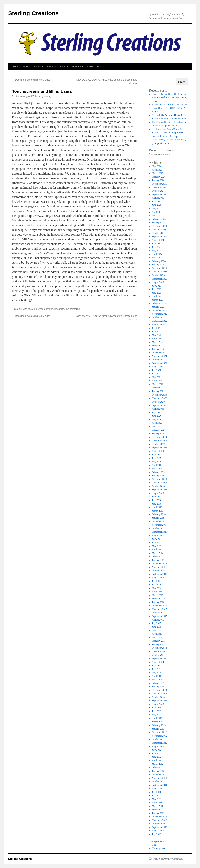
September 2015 (160, 616)
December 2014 (159, 648)
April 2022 (157, 338)
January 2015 (158, 644)
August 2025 (158, 198)
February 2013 (159, 725)
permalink (75, 309)
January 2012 (158, 771)
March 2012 (158, 764)
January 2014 (158, 687)
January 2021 (158, 391)
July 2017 (157, 539)
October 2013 (158, 697)
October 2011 (158, 781)
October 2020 (158, 402)
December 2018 (159, 479)
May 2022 (157, 335)
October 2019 (158, 444)
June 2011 (157, 796)
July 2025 (157, 201)
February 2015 (159, 641)
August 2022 (158, 324)
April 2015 (157, 634)
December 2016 (159, 563)
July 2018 (157, 497)
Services (39, 67)
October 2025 (158, 191)
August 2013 (158, 704)
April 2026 (157, 170)
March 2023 (158, 300)
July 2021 (157, 370)
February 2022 (159, 346)
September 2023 (160, 279)
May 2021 (157, 377)
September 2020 (160, 405)
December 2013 (159, 690)
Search (182, 82)
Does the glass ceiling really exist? (32, 80)
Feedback (78, 67)
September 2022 (160, 321)
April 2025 (157, 212)
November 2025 (160, 187)
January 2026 (158, 180)
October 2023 (158, 275)
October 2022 (158, 317)
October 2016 (158, 571)
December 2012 (159, 732)
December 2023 (159, 268)
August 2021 (158, 367)
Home (16, 67)
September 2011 (160, 785)
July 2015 (157, 623)
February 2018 (159, 514)
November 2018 (160, 483)
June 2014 (157, 669)
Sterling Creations (33, 13)
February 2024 (159, 261)
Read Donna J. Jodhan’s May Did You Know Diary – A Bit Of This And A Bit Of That (170, 108)
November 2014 (160, 651)
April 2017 (157, 549)
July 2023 (157, 286)
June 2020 (157, 416)
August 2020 (158, 409)
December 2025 (159, 184)
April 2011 (157, 803)
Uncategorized (46, 309)
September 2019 (160, 447)
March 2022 (158, 342)
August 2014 (158, 662)
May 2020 (157, 419)
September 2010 (160, 827)
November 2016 (160, 567)
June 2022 (157, 331)
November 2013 (160, 694)
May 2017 (157, 546)
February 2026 (159, 177)
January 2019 (158, 476)
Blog (100, 67)
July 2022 (157, 328)
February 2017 (159, 556)
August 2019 (158, 451)
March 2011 (158, 806)
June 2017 (157, 542)
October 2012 (158, 739)
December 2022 (159, 310)
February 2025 (159, 219)
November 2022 (160, 314)
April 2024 (157, 254)
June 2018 (157, 500)
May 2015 (157, 630)
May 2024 (157, 251)
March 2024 (158, 258)
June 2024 (157, 247)
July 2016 (157, 581)
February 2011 (159, 810)
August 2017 (158, 535)
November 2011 (159, 778)
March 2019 (158, 469)
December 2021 (159, 353)
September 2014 (160, 658)
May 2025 (157, 208)
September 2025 (160, 194)
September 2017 (160, 532)
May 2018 (157, 504)
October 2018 (158, 486)
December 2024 (159, 226)
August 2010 (158, 831)
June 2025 (157, 205)
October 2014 (158, 655)
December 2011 (159, 774)
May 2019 (157, 462)
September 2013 (160, 701)
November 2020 (160, 398)
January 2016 (158, 602)
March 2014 (158, 680)
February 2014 (159, 683)
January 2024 (158, 265)
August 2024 (158, 240)
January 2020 (158, 433)
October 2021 (158, 360)
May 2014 (157, 672)
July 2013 (157, 708)
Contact (52, 67)
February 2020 (159, 430)
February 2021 (159, 388)
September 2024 (160, 237)
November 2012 (160, 736)
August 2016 (158, 578)
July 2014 (157, 665)
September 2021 (160, 363)
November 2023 (160, 272)
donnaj (48, 96)
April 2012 (157, 760)
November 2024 (160, 230)
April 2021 (157, 381)
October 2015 (158, 613)
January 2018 (158, 518)
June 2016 (157, 585)
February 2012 (159, 767)
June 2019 (157, 458)
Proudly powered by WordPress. (168, 859)
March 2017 (158, 553)
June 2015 (157, 627)
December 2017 (159, 521)
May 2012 (157, 757)
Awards (64, 67)
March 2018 (158, 511)
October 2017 (158, 528)
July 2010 (157, 834)
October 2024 (158, 233)
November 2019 (160, 440)
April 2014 (157, 676)
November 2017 (160, 525)
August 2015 (158, 620)
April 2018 (157, 507)
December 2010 (159, 817)
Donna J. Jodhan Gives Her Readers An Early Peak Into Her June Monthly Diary (170, 97)
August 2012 (158, 746)
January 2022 (158, 349)
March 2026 (158, 173)
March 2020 (158, 426)
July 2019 (157, 455)
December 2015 (159, 606)
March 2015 (158, 637)
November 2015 (160, 609)
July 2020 (157, 412)
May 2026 (157, 166)
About (27, 67)
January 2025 (158, 222)
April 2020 (157, 423)
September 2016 (160, 574)
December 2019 (159, 437)
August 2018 (158, 493)
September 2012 (160, 743)
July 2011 (157, 792)
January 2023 (158, 307)
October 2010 (158, 824)
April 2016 (157, 592)
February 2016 (159, 599)
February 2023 (159, 303)
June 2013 (157, 711)
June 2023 (157, 289)
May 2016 (157, 588)
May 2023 (157, 293)
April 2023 (157, 296)
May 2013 (157, 715)
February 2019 (159, 472)
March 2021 (158, 384)
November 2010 (160, 820)
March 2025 (158, 215)
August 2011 (158, 789)
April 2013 (157, 718)
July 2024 (157, 244)
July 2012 (157, 750)
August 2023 (158, 282)
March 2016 (158, 595)
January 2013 (158, 729)
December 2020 (159, 395)
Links (90, 67)
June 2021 (157, 374)
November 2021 (160, 356)
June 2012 (157, 753)
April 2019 (157, 465)
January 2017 (158, 560)
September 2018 (160, 490)
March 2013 (158, 722)
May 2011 (157, 799)
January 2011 (158, 813)
